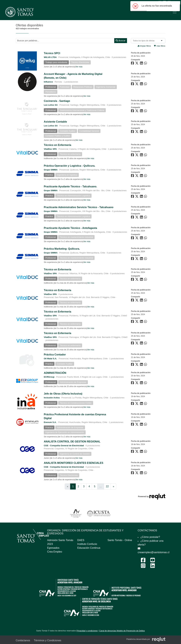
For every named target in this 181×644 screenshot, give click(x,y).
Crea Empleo (55, 552)
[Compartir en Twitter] (137, 64)
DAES (81, 540)
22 (107, 486)
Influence (48, 82)
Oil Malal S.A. (50, 359)
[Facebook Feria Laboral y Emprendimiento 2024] (143, 561)
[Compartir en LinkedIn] (142, 64)
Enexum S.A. (50, 422)
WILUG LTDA (50, 57)
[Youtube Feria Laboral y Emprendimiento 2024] (153, 561)
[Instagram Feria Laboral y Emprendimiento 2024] (143, 567)
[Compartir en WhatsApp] (146, 64)
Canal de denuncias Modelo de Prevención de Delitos (122, 631)
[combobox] (144, 41)
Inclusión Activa (52, 398)
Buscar (121, 41)
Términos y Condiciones (48, 640)
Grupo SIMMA (51, 170)
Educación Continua (89, 548)
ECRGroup (49, 377)
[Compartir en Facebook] (133, 64)
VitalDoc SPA (50, 149)
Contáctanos (23, 640)
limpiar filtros (144, 46)
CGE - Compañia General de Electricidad (64, 446)
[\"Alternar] (175, 12)
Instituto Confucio (87, 544)
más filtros (160, 46)
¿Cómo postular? (150, 537)
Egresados (53, 548)
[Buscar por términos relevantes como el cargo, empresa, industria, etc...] (65, 41)
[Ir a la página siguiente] (114, 486)
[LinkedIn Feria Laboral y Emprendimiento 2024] (153, 567)
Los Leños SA (51, 105)
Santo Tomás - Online (120, 540)
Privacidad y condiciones (87, 631)
